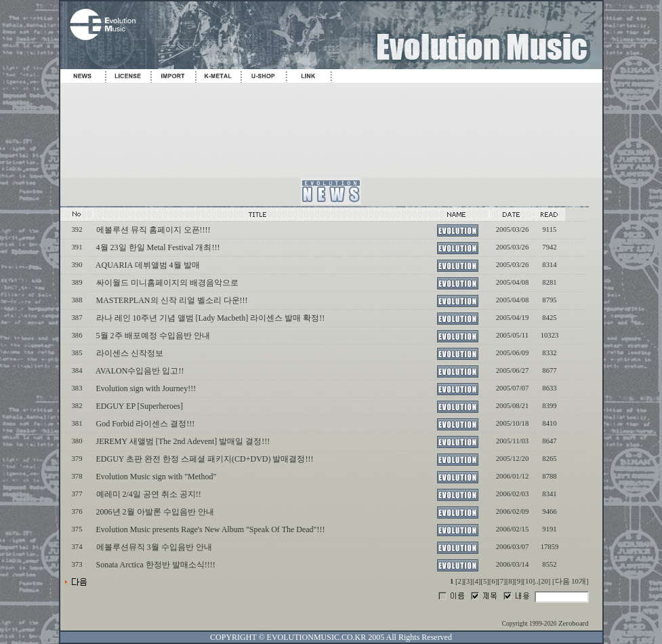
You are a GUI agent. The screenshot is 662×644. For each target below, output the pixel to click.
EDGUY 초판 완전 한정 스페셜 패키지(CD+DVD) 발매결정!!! (205, 459)
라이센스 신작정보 (130, 353)
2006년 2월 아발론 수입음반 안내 (155, 512)
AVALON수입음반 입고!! (140, 371)
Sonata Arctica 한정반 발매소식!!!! (156, 565)
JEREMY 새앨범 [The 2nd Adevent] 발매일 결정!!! (183, 441)
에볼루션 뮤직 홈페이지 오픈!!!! (153, 230)
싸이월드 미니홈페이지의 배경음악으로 (167, 283)
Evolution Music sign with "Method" (157, 477)
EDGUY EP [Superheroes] (140, 406)
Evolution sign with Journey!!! (146, 388)
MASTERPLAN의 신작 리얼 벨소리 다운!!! (172, 300)
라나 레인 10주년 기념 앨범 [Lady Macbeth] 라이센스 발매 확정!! (211, 318)
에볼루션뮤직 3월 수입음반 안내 (154, 547)
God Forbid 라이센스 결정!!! (146, 424)
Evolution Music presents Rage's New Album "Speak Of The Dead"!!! (211, 529)
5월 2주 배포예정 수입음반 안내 (153, 336)
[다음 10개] (570, 581)
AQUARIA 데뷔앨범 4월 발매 (148, 265)
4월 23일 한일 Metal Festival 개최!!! (158, 247)
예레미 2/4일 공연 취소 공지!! (149, 494)
